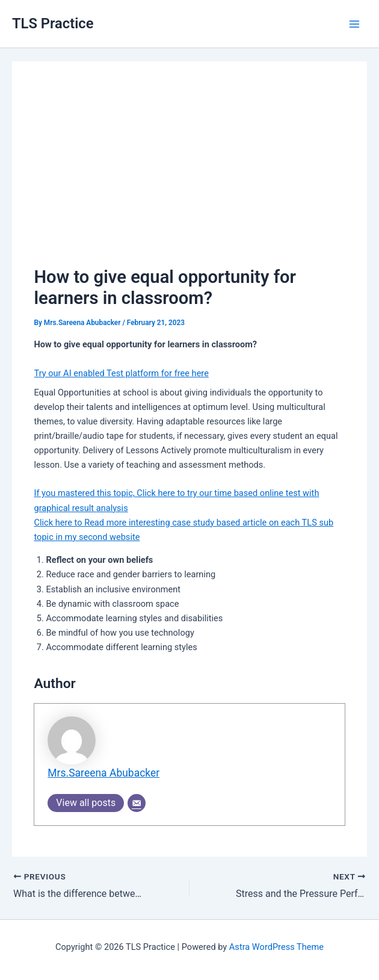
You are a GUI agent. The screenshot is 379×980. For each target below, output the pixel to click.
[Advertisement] (190, 173)
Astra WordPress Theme (276, 947)
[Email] (137, 803)
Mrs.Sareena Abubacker (103, 773)
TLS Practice (53, 23)
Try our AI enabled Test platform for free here (121, 373)
